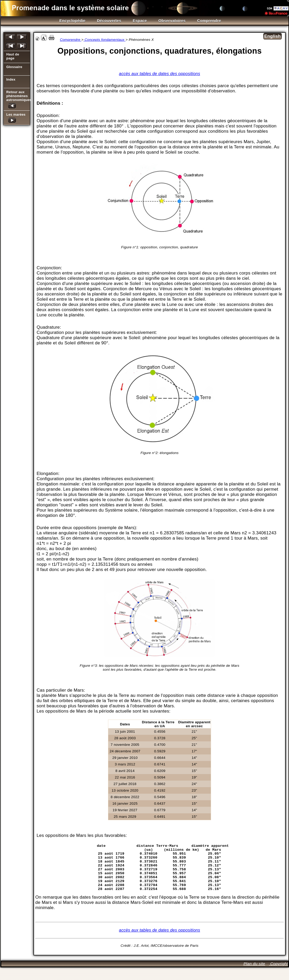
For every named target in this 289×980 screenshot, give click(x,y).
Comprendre (71, 40)
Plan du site (254, 976)
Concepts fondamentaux (104, 40)
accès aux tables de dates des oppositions (160, 74)
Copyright (279, 976)
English (272, 36)
